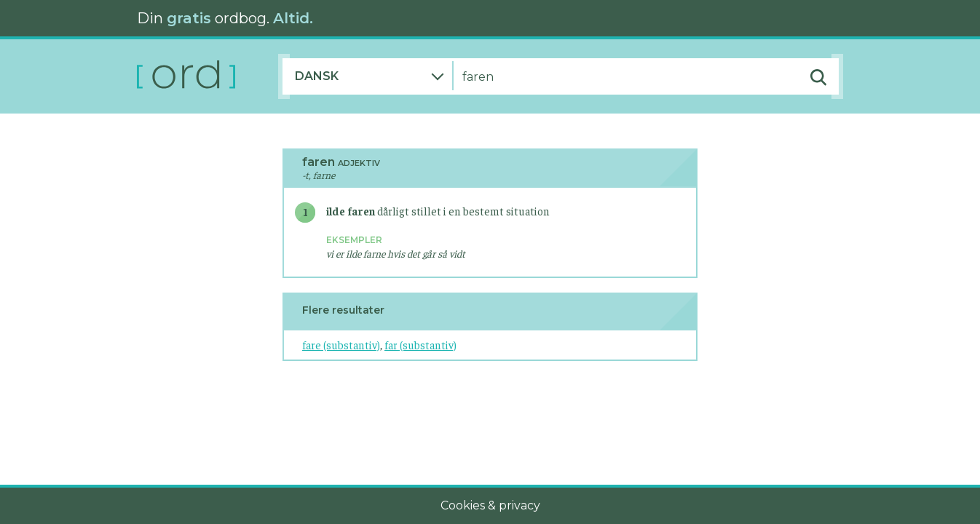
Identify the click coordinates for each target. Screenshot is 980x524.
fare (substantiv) (341, 345)
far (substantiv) (420, 345)
